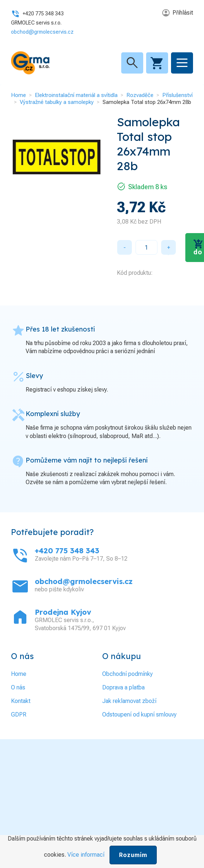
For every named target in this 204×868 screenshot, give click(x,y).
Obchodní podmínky (127, 674)
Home (18, 95)
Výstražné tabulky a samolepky (57, 102)
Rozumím (133, 855)
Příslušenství (177, 95)
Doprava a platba (123, 687)
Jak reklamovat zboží (129, 701)
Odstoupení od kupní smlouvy (139, 714)
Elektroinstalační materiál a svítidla (76, 95)
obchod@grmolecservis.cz (42, 32)
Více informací (86, 855)
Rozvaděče (140, 95)
